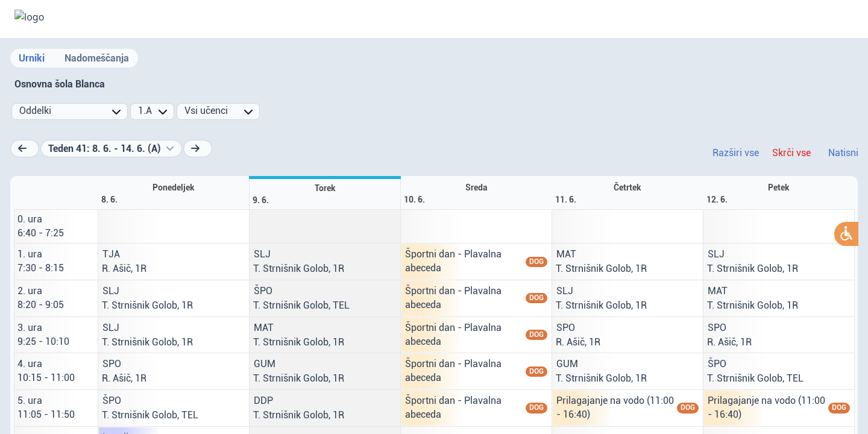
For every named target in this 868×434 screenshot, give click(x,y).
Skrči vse (791, 153)
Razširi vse (736, 153)
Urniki (32, 58)
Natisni (843, 153)
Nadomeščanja (97, 58)
